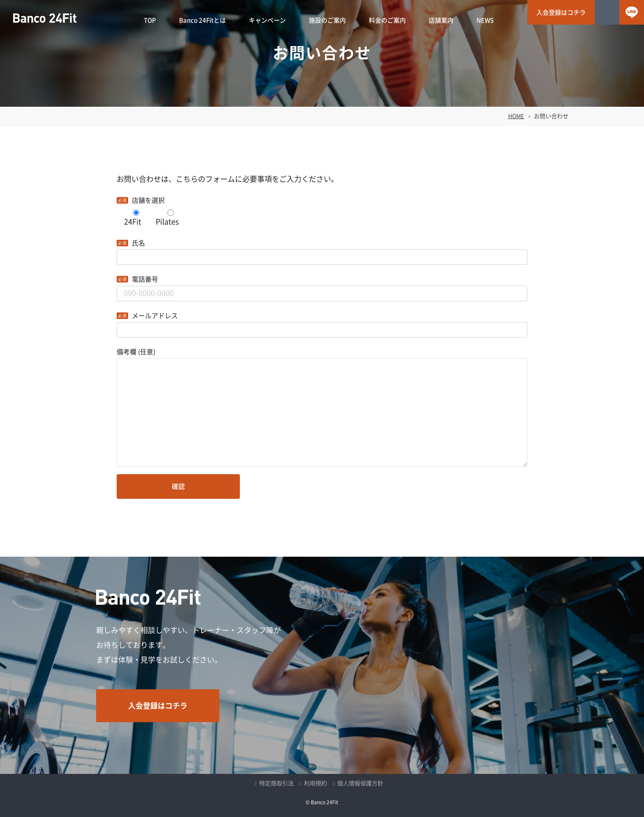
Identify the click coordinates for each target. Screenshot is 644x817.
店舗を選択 (148, 200)
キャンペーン (267, 20)
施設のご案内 (327, 20)
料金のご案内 (387, 20)
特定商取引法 (276, 783)
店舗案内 (441, 20)
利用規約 (315, 783)
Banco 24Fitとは (202, 20)
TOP (150, 20)
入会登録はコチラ (561, 13)
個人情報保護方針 (360, 783)
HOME (516, 116)
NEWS (485, 20)
